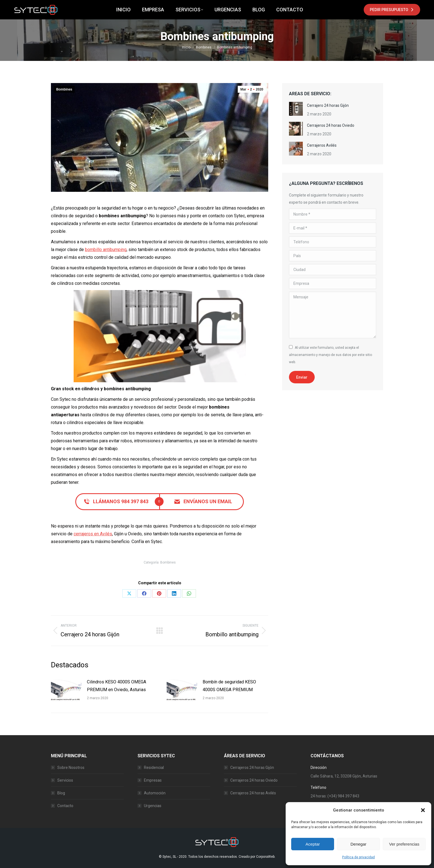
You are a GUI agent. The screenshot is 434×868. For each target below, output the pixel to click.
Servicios (65, 780)
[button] (423, 810)
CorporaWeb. (266, 857)
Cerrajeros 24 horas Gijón (252, 768)
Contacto (65, 806)
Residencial (154, 768)
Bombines (64, 89)
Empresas (153, 780)
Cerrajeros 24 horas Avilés (253, 793)
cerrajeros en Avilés (93, 534)
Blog (61, 793)
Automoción (155, 793)
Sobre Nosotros (71, 768)
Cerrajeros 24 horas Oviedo (331, 125)
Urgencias (153, 806)
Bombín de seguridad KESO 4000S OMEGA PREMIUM (229, 686)
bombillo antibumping (106, 250)
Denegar (358, 844)
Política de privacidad (358, 857)
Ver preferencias (404, 844)
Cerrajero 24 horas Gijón (328, 105)
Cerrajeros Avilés (322, 145)
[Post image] (66, 691)
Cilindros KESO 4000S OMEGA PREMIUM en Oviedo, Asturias (117, 686)
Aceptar (313, 844)
